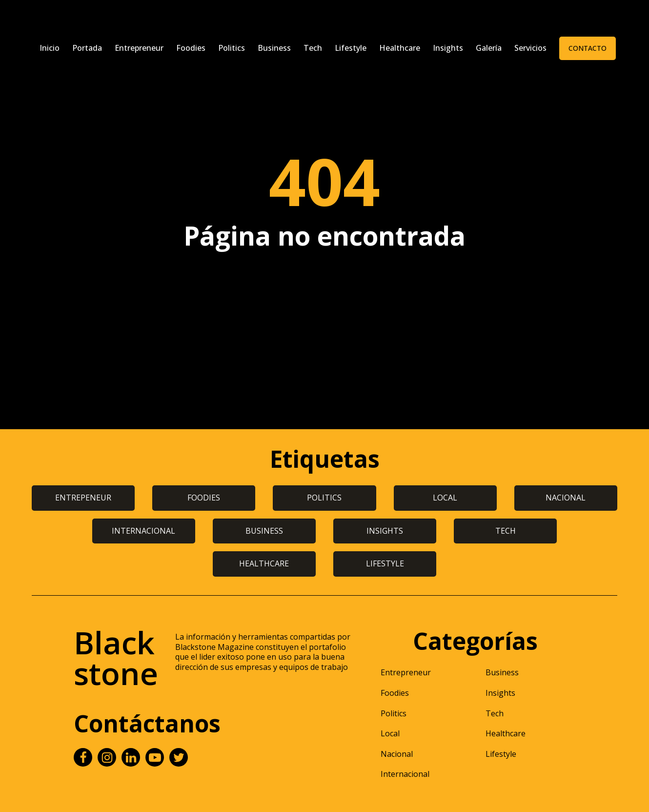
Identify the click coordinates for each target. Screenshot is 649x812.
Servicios (530, 48)
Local (390, 733)
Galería (489, 48)
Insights (448, 48)
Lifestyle (351, 48)
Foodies (191, 48)
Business (274, 48)
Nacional (397, 754)
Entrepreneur (139, 48)
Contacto (588, 48)
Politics (232, 48)
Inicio (50, 48)
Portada (87, 48)
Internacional (405, 774)
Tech (313, 48)
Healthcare (400, 48)
